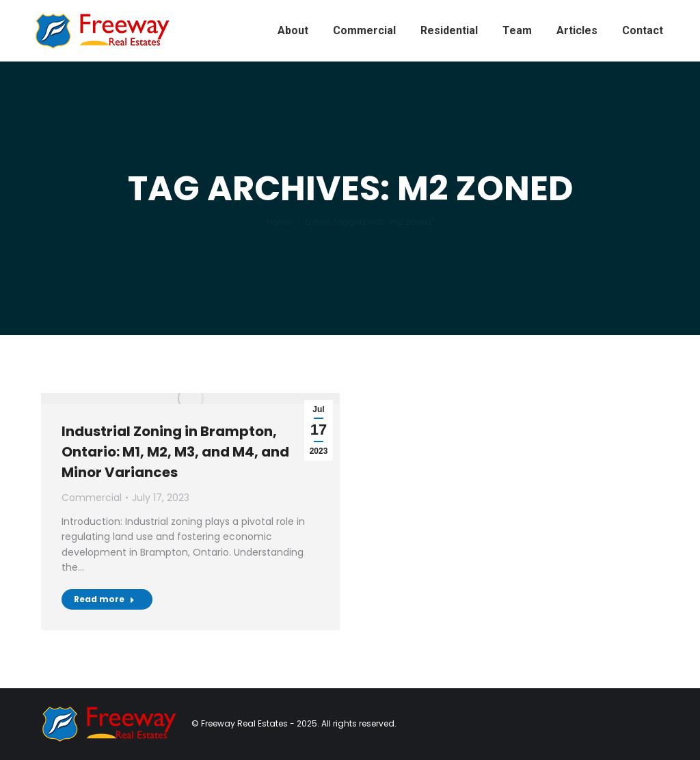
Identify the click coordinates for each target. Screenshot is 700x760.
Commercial (92, 498)
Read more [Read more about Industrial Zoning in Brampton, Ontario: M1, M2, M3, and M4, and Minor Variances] (104, 599)
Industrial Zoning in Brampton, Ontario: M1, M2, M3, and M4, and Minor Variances (175, 452)
